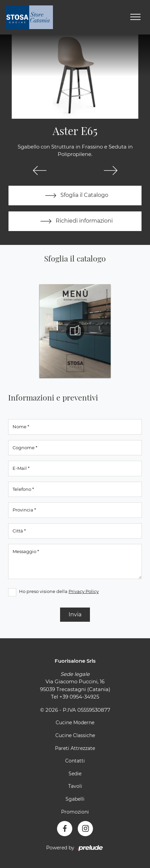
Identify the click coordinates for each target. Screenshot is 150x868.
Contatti (75, 761)
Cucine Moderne (75, 723)
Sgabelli (75, 799)
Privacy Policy (84, 591)
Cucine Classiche (75, 735)
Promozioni (75, 812)
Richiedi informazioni (75, 221)
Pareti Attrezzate (75, 748)
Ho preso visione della (59, 591)
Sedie (75, 774)
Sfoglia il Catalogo (75, 196)
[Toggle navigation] (135, 17)
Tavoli (75, 786)
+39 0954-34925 (79, 697)
